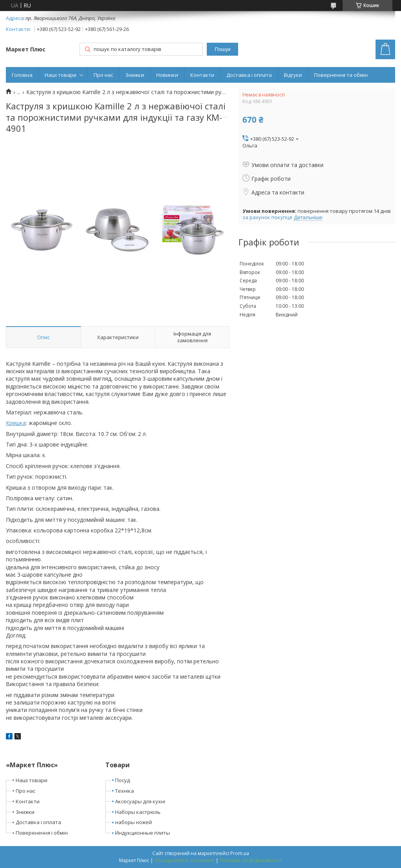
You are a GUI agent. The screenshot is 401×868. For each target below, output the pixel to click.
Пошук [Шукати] (222, 49)
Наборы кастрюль (138, 812)
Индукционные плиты (143, 833)
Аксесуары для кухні (140, 801)
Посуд (123, 780)
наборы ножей (134, 822)
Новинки (167, 75)
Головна (22, 75)
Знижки (135, 75)
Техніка (125, 791)
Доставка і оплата (249, 75)
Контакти (202, 75)
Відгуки (293, 75)
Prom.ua (240, 853)
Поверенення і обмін (42, 833)
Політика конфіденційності (251, 860)
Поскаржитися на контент (184, 860)
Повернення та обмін (341, 75)
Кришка (16, 423)
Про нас (103, 75)
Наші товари (61, 75)
